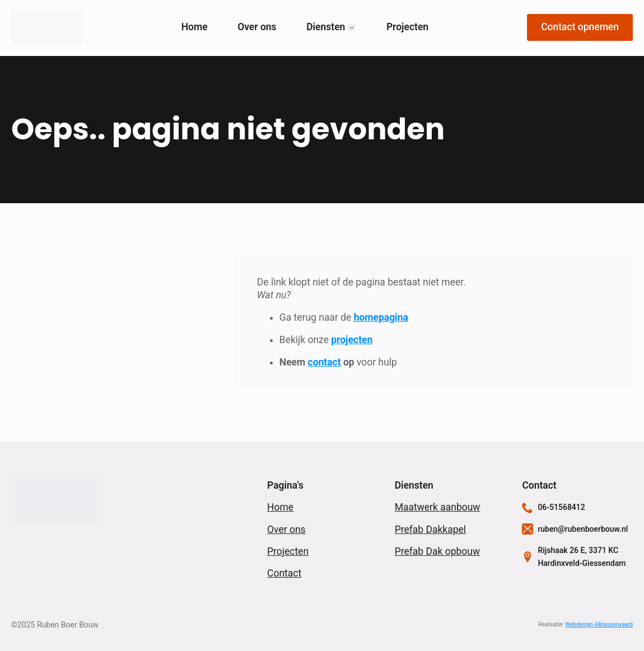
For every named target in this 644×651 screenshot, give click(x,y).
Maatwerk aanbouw (438, 507)
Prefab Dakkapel (430, 530)
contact (325, 362)
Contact (284, 573)
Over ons (257, 27)
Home (195, 27)
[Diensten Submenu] (352, 27)
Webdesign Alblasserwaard (599, 624)
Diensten (326, 27)
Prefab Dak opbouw (437, 551)
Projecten (407, 27)
